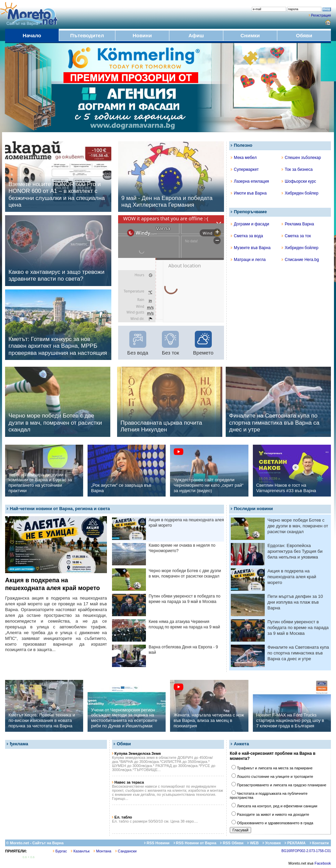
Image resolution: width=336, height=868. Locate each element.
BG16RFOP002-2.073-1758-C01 (306, 851)
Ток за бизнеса (297, 169)
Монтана (102, 851)
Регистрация (321, 15)
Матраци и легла (248, 260)
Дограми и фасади (250, 224)
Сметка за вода (247, 236)
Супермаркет (245, 169)
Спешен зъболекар (301, 158)
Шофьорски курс (299, 181)
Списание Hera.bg (300, 260)
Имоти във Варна (249, 193)
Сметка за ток (296, 236)
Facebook (323, 863)
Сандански (126, 851)
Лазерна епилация (250, 181)
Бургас (60, 851)
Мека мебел (244, 158)
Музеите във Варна (251, 248)
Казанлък (80, 851)
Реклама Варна (298, 224)
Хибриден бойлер (300, 193)
